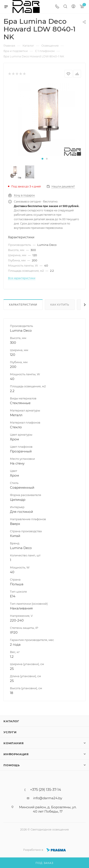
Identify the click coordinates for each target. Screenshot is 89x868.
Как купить (60, 305)
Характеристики (23, 305)
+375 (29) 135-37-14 (46, 790)
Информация (16, 754)
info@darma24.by (48, 798)
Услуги (10, 732)
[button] (42, 159)
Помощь (12, 765)
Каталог (11, 721)
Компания (14, 743)
